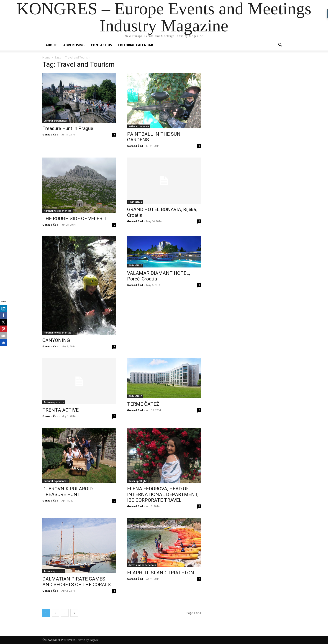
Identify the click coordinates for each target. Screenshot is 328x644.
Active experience (139, 126)
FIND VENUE (135, 202)
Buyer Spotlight (138, 481)
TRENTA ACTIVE (60, 410)
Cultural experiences (56, 121)
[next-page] (74, 613)
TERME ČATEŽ (143, 404)
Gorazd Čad (50, 134)
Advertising (74, 45)
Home (46, 57)
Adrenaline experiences (58, 211)
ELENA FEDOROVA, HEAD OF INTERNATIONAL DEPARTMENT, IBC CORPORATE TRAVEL (163, 494)
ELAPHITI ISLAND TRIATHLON (161, 573)
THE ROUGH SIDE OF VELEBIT (75, 219)
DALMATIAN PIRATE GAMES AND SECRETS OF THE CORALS (77, 582)
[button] (280, 45)
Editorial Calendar (136, 45)
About (51, 45)
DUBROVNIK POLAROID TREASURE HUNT (68, 492)
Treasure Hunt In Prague (68, 128)
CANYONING (56, 340)
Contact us (101, 45)
